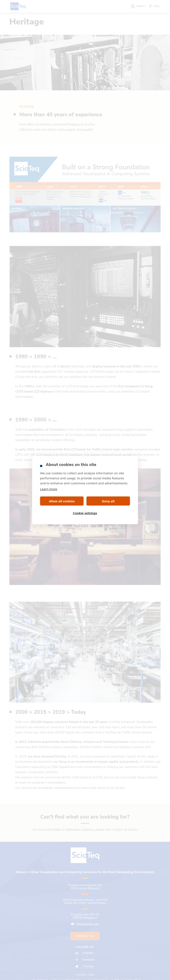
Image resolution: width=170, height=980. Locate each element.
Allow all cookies (62, 501)
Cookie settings (85, 513)
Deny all (108, 501)
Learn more (49, 489)
